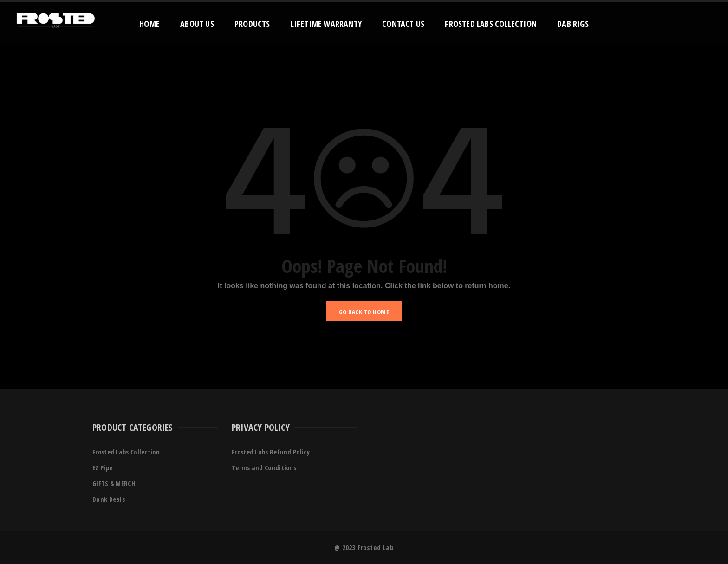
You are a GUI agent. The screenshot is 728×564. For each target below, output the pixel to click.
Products (252, 24)
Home (149, 24)
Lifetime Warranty (326, 24)
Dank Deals (109, 499)
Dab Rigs (573, 24)
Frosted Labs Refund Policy (271, 452)
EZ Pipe (102, 468)
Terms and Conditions (264, 468)
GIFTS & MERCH (114, 483)
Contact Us (403, 24)
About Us (197, 24)
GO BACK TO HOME (364, 312)
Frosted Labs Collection (491, 24)
